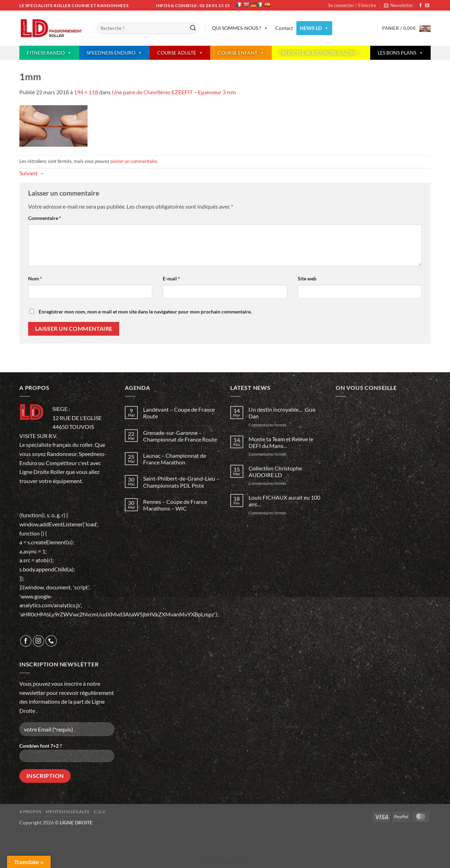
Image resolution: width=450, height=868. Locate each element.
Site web (307, 278)
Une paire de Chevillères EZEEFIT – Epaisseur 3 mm (174, 92)
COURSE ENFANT (241, 53)
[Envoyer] (193, 28)
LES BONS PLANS (400, 53)
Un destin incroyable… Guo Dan (282, 413)
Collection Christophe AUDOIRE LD (275, 471)
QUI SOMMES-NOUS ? (240, 28)
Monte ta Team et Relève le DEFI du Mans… (281, 442)
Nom (35, 278)
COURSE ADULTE (180, 53)
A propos (30, 812)
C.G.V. (100, 812)
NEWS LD (314, 28)
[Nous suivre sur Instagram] (38, 641)
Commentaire (45, 218)
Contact (284, 28)
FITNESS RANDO (49, 53)
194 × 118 (86, 92)
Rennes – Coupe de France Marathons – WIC (175, 505)
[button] (398, 5)
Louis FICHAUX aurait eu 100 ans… (284, 501)
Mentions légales (67, 812)
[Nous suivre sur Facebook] (420, 6)
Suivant (32, 173)
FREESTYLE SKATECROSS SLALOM (321, 53)
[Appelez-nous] (51, 641)
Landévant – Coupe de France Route (179, 413)
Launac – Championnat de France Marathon (175, 459)
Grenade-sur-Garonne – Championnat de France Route (180, 436)
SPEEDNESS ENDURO (114, 53)
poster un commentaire (134, 161)
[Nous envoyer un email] (427, 6)
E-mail (171, 278)
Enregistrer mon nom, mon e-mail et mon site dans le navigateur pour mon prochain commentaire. (145, 312)
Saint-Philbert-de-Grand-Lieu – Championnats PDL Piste (181, 482)
